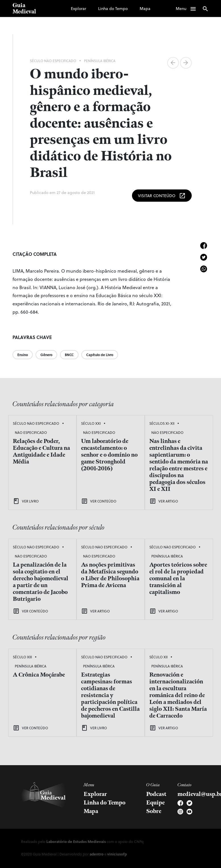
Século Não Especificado (53, 61)
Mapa (145, 8)
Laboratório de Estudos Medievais (76, 841)
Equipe (155, 803)
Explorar (79, 8)
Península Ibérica (100, 61)
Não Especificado (31, 432)
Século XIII (22, 657)
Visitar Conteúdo (162, 196)
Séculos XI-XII (162, 423)
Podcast (156, 794)
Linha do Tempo (113, 8)
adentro (97, 854)
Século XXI (91, 423)
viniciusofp (117, 854)
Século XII (158, 657)
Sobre (154, 811)
